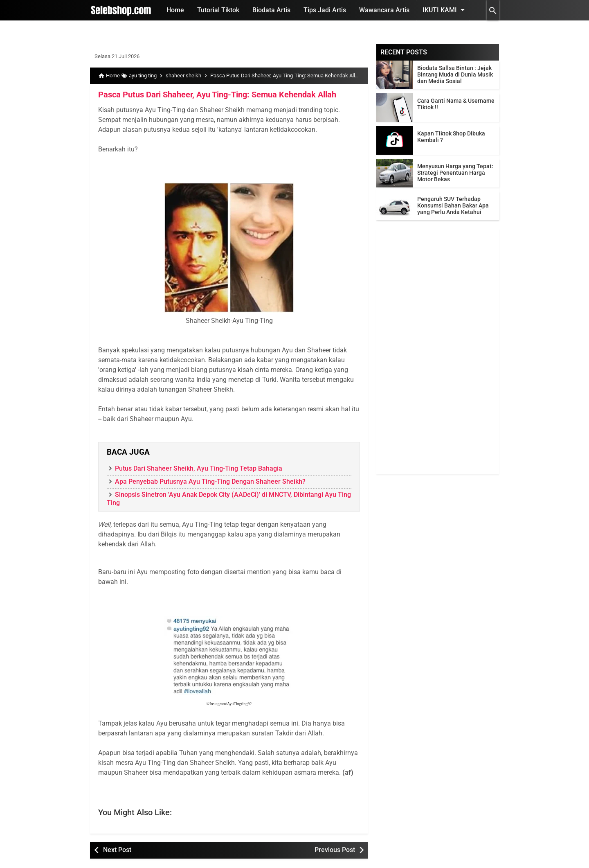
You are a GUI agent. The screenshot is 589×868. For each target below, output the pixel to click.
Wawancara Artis (384, 10)
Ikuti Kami (445, 10)
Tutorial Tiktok (218, 10)
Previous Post (335, 850)
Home (175, 10)
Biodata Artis (271, 10)
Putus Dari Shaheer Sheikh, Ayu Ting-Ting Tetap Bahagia (199, 468)
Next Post (117, 850)
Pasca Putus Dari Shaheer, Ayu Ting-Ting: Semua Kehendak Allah (217, 95)
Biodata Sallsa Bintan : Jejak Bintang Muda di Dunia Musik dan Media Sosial (455, 74)
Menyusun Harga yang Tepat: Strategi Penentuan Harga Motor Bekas (455, 173)
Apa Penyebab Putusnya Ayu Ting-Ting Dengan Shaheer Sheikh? (210, 481)
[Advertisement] (438, 351)
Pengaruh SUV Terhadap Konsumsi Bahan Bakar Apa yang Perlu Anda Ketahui (453, 205)
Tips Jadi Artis (325, 10)
